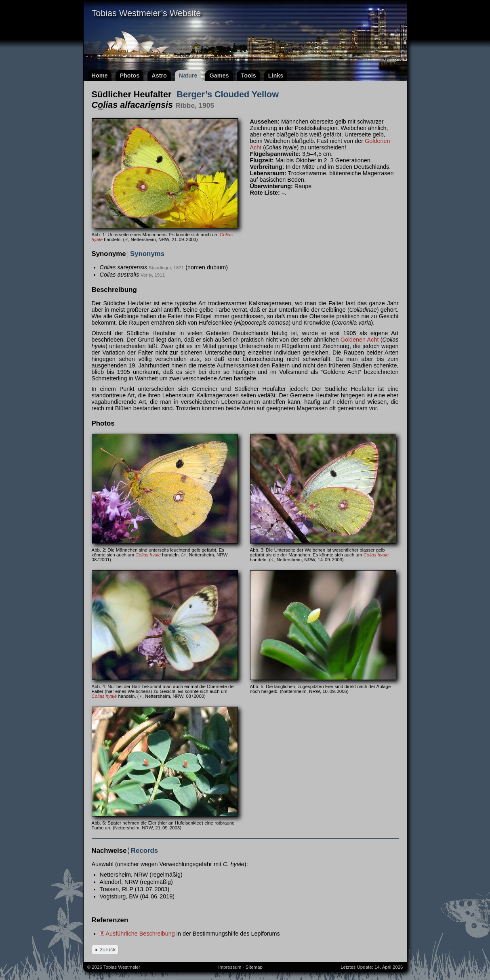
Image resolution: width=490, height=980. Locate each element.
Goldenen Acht (360, 340)
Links (276, 76)
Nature (188, 76)
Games (219, 76)
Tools (248, 76)
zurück (108, 950)
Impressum (230, 967)
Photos (129, 76)
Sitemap (254, 967)
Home (100, 76)
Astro (159, 76)
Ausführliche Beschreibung (140, 934)
